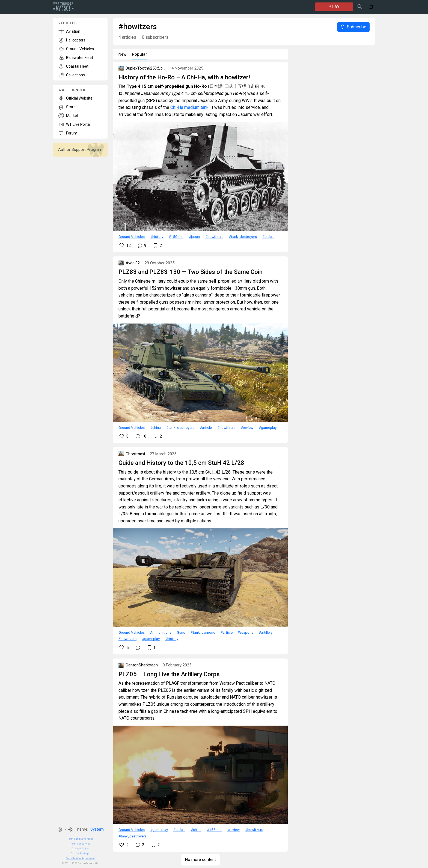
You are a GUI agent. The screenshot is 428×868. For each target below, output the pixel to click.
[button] (60, 830)
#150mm (176, 237)
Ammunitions (161, 632)
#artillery (266, 632)
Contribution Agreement (80, 858)
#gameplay (268, 427)
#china (155, 427)
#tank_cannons (203, 632)
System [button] (97, 829)
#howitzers (214, 237)
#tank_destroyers (243, 237)
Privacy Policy (80, 848)
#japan (194, 237)
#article (268, 237)
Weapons (246, 632)
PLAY (334, 7)
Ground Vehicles (132, 237)
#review (247, 427)
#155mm (214, 830)
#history (157, 237)
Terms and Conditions (80, 839)
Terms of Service (80, 844)
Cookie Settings (80, 853)
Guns (181, 632)
